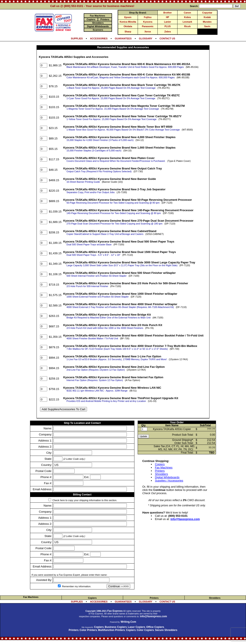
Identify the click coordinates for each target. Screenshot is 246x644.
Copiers (160, 464)
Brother (167, 13)
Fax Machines (164, 468)
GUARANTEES (123, 38)
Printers (160, 471)
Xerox (148, 32)
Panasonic (148, 26)
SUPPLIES (77, 38)
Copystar (207, 13)
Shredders (161, 474)
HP (168, 17)
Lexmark (187, 22)
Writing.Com (128, 622)
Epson (128, 17)
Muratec (207, 22)
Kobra (187, 17)
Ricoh (187, 26)
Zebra (168, 32)
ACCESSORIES (99, 38)
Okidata (128, 26)
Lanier (167, 22)
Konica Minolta (128, 22)
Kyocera (148, 22)
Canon (187, 13)
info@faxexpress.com (185, 519)
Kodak (207, 17)
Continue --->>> (119, 586)
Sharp (128, 32)
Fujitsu (148, 17)
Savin (207, 26)
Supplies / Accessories (169, 481)
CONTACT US (167, 38)
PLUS (167, 26)
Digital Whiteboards (167, 477)
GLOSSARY (146, 38)
